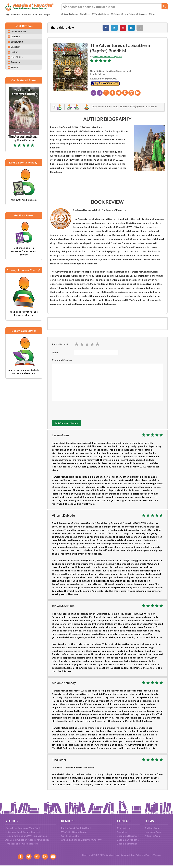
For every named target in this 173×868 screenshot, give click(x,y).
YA (98, 14)
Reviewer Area (153, 832)
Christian (109, 14)
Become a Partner (127, 844)
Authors (16, 15)
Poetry (66, 17)
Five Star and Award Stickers (22, 844)
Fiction (122, 14)
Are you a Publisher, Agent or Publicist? (27, 840)
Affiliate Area (152, 836)
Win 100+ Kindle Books (74, 832)
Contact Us (123, 828)
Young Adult (20, 46)
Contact (38, 15)
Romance (151, 14)
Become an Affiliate (128, 840)
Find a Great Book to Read (76, 828)
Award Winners (71, 14)
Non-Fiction (136, 14)
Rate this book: (60, 348)
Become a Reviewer (128, 836)
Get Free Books (70, 836)
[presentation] (78, 413)
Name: (55, 356)
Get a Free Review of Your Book (23, 828)
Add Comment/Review (72, 427)
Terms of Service (155, 855)
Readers (27, 15)
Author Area (152, 828)
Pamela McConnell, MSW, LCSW (111, 58)
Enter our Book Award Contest (23, 832)
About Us (122, 832)
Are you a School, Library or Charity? (81, 840)
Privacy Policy (133, 855)
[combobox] (114, 7)
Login (47, 15)
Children (88, 14)
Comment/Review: (62, 363)
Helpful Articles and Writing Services (26, 836)
